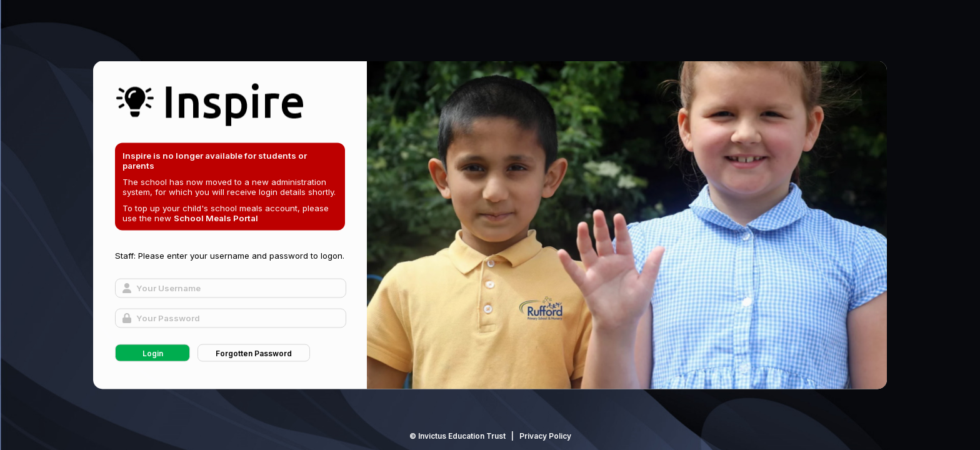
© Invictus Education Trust (457, 436)
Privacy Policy (545, 436)
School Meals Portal (216, 218)
